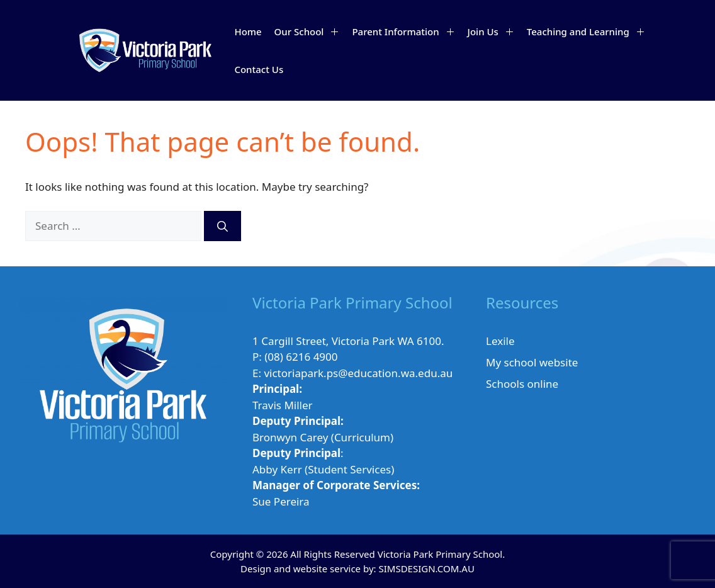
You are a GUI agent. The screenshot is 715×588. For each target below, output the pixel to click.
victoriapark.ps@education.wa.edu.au (358, 373)
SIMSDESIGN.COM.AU (426, 568)
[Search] (222, 226)
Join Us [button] (494, 31)
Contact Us (259, 69)
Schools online (522, 384)
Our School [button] (310, 31)
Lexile (500, 341)
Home (248, 31)
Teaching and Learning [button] (589, 31)
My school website (532, 362)
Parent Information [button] (406, 31)
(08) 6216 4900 (301, 357)
